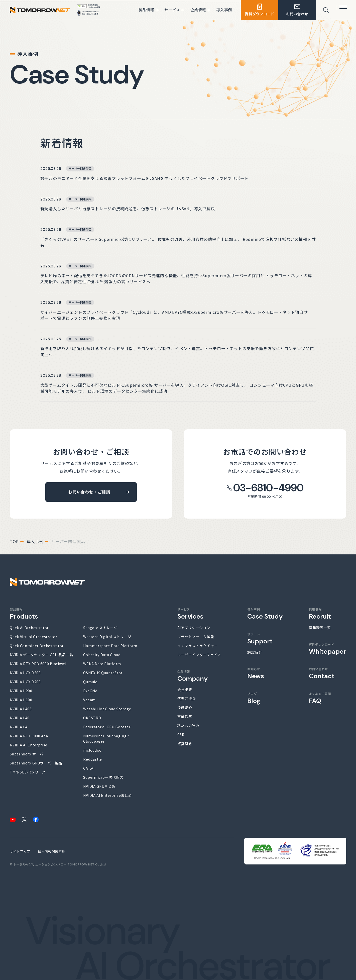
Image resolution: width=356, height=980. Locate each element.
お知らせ (256, 673)
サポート (260, 638)
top (14, 541)
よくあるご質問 (320, 698)
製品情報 (24, 614)
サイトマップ (20, 851)
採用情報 (320, 614)
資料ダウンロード (328, 649)
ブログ (254, 698)
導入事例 (35, 541)
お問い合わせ (322, 673)
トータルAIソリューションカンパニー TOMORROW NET (54, 864)
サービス (190, 614)
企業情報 (193, 676)
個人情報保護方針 (51, 851)
